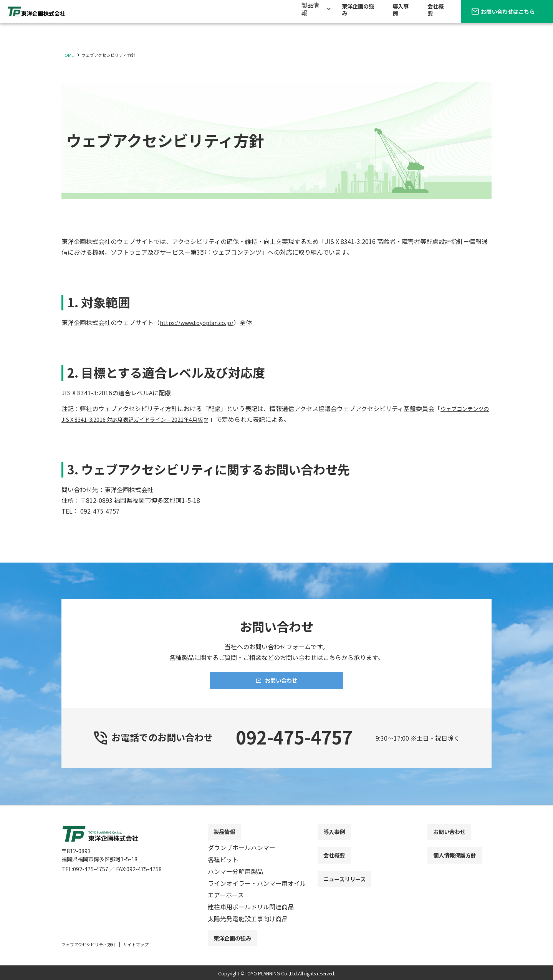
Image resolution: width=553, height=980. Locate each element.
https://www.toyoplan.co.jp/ (200, 322)
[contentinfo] (276, 899)
